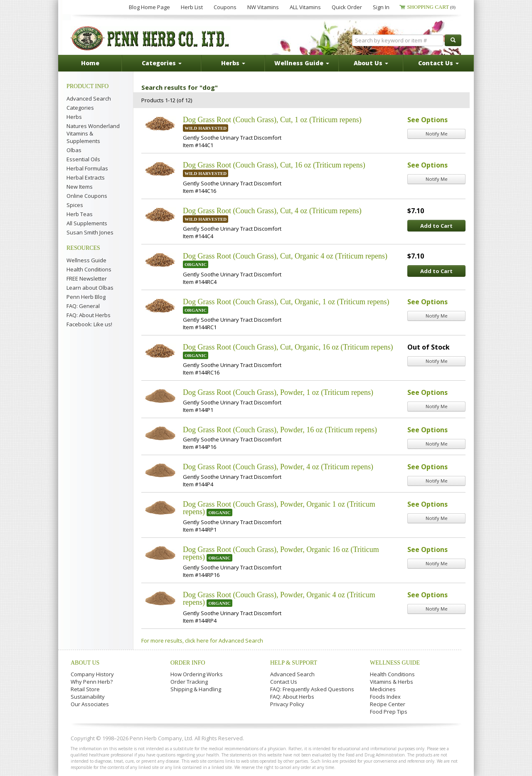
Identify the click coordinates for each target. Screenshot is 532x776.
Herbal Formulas (87, 168)
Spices (75, 205)
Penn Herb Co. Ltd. (150, 38)
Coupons (225, 7)
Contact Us (284, 682)
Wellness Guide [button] (302, 63)
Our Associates (90, 704)
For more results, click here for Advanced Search (202, 641)
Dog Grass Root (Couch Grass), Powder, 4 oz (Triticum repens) (278, 467)
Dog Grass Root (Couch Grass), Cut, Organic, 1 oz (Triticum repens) (286, 302)
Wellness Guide (86, 260)
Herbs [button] (233, 63)
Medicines (383, 689)
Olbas (74, 150)
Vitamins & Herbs (392, 682)
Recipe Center (388, 704)
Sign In (381, 7)
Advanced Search (89, 99)
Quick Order (347, 7)
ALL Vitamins (305, 7)
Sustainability (88, 697)
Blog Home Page (149, 7)
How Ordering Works (197, 674)
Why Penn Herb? (92, 682)
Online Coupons (87, 196)
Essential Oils (83, 159)
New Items (80, 187)
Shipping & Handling (196, 689)
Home (90, 63)
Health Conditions (89, 269)
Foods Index (385, 697)
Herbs (74, 117)
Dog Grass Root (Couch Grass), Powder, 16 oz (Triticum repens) (280, 430)
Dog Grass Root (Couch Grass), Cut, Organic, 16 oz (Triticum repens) (288, 347)
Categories (80, 108)
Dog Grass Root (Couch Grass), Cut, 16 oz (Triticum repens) (274, 165)
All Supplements (87, 223)
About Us (85, 663)
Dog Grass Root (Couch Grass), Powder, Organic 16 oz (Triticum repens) (281, 553)
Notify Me (437, 134)
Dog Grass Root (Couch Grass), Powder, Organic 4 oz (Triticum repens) (279, 599)
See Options (427, 120)
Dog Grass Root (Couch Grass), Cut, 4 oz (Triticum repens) (272, 211)
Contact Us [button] (438, 63)
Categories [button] (162, 63)
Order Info (188, 663)
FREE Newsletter (87, 278)
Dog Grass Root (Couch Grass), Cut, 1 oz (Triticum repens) (272, 120)
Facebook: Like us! (89, 324)
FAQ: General (83, 306)
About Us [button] (371, 63)
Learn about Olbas (90, 288)
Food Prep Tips (389, 712)
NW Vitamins (263, 7)
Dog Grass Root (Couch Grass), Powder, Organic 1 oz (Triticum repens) (279, 508)
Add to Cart (436, 226)
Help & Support (294, 663)
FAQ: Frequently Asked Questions (312, 689)
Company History (92, 674)
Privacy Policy (287, 704)
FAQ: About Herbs (89, 315)
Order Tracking (189, 682)
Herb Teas (80, 214)
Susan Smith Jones (90, 232)
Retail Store (85, 689)
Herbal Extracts (86, 177)
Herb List (192, 7)
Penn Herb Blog (86, 297)
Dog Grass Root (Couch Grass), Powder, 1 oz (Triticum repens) (278, 392)
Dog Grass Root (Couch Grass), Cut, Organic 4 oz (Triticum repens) (285, 256)
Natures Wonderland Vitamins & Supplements (93, 133)
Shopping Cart (431, 7)
